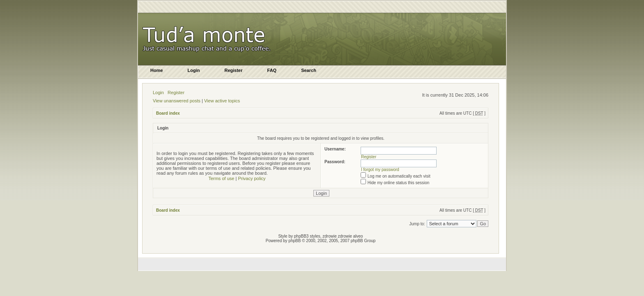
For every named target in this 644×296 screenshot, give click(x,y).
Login (158, 92)
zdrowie (345, 236)
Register (176, 92)
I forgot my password (380, 170)
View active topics (222, 101)
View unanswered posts (177, 101)
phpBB (294, 241)
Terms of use (221, 178)
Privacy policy (252, 178)
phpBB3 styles (307, 236)
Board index (168, 113)
